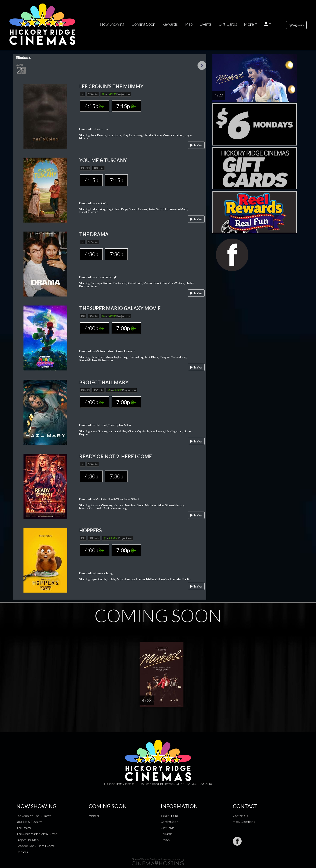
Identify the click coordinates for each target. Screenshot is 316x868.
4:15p (94, 106)
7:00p (126, 328)
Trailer (196, 145)
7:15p (126, 106)
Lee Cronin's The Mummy (34, 816)
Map (189, 24)
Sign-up (296, 25)
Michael (94, 816)
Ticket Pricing (169, 816)
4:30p (91, 254)
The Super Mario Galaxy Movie (37, 834)
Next (202, 65)
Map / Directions (244, 822)
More (249, 24)
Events (206, 24)
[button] (268, 24)
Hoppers (22, 852)
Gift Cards (228, 24)
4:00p (94, 328)
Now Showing (112, 24)
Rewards (170, 24)
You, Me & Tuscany (29, 822)
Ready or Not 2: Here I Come (36, 846)
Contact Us (240, 816)
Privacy (165, 840)
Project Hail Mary (28, 840)
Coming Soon (143, 24)
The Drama (24, 828)
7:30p (116, 254)
